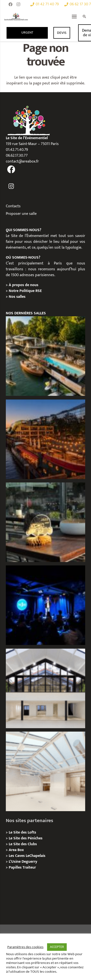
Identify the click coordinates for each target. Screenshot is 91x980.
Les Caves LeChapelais (27, 856)
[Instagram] (18, 4)
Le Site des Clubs (23, 844)
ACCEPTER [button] (57, 947)
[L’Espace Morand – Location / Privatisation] (45, 771)
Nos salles (17, 297)
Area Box (16, 850)
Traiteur (29, 867)
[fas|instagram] (11, 186)
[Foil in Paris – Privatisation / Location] (45, 356)
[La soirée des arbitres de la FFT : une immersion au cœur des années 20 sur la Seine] (45, 522)
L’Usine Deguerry (23, 862)
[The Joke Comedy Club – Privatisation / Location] (45, 605)
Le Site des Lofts (22, 832)
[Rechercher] (84, 17)
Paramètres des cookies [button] (25, 947)
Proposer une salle (21, 214)
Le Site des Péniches (26, 838)
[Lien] (16, 17)
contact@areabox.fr (22, 161)
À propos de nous (24, 285)
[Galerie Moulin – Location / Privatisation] (45, 688)
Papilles (16, 867)
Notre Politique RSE (25, 291)
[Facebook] (10, 4)
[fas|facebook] (11, 170)
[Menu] (74, 17)
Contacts (13, 206)
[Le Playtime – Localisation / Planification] (45, 439)
